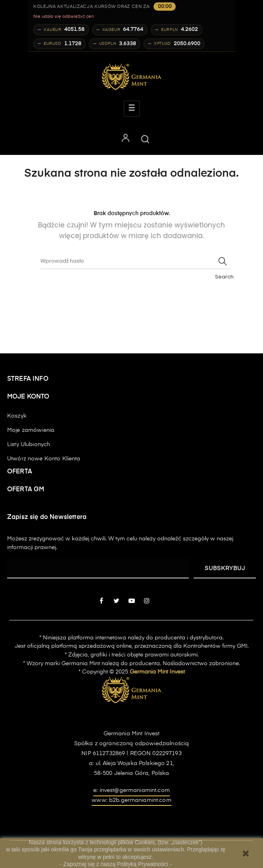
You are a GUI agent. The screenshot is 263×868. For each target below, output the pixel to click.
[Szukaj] (136, 261)
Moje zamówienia (31, 430)
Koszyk (17, 416)
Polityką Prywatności (143, 864)
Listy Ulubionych (29, 444)
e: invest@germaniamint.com (131, 790)
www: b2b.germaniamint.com (131, 800)
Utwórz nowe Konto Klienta (44, 459)
